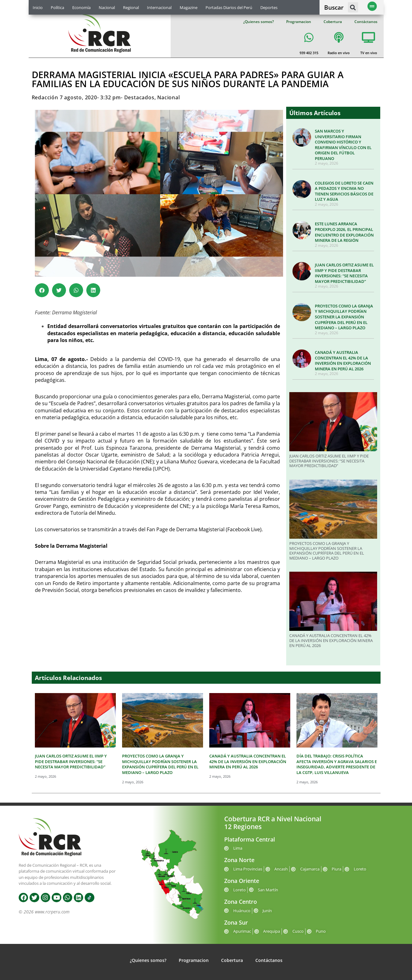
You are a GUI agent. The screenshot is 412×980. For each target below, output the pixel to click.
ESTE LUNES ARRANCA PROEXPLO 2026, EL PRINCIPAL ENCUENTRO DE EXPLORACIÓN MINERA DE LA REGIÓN (344, 232)
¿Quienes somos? (258, 22)
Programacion (299, 22)
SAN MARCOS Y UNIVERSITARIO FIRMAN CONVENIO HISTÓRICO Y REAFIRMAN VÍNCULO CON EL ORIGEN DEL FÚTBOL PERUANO (343, 145)
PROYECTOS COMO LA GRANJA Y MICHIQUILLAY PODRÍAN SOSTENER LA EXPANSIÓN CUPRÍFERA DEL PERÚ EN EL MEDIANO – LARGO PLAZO (344, 317)
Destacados (139, 97)
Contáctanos (366, 22)
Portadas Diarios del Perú (229, 7)
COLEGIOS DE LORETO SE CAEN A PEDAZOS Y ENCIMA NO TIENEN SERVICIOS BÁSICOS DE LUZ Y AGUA (344, 191)
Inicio (38, 7)
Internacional (159, 7)
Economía (81, 7)
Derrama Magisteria (200, 529)
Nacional (107, 7)
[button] (353, 7)
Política (57, 7)
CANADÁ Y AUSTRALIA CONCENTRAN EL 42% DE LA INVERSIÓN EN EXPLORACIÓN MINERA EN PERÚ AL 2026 (343, 361)
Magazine (189, 7)
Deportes (269, 7)
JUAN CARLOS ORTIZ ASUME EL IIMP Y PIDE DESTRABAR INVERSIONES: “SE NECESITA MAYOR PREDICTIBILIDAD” (344, 273)
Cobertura (333, 22)
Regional (131, 7)
